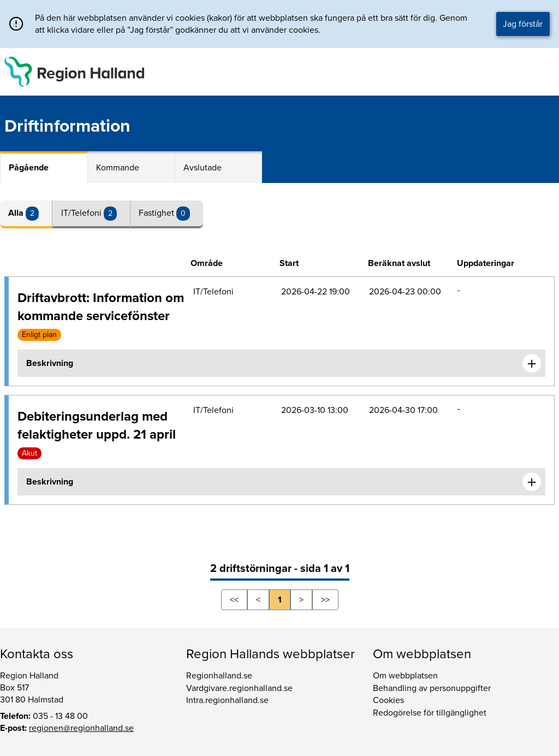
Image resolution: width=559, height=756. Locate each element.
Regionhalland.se (219, 676)
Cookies (388, 700)
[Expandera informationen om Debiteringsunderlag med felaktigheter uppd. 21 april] (532, 482)
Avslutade (203, 168)
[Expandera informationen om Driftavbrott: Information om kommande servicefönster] (532, 363)
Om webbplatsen (405, 676)
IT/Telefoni (82, 213)
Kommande (118, 168)
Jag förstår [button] (523, 24)
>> (325, 600)
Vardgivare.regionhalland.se (239, 688)
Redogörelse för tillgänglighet (430, 713)
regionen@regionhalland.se (81, 728)
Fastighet (157, 213)
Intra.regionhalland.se (227, 700)
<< (234, 600)
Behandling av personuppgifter (432, 688)
